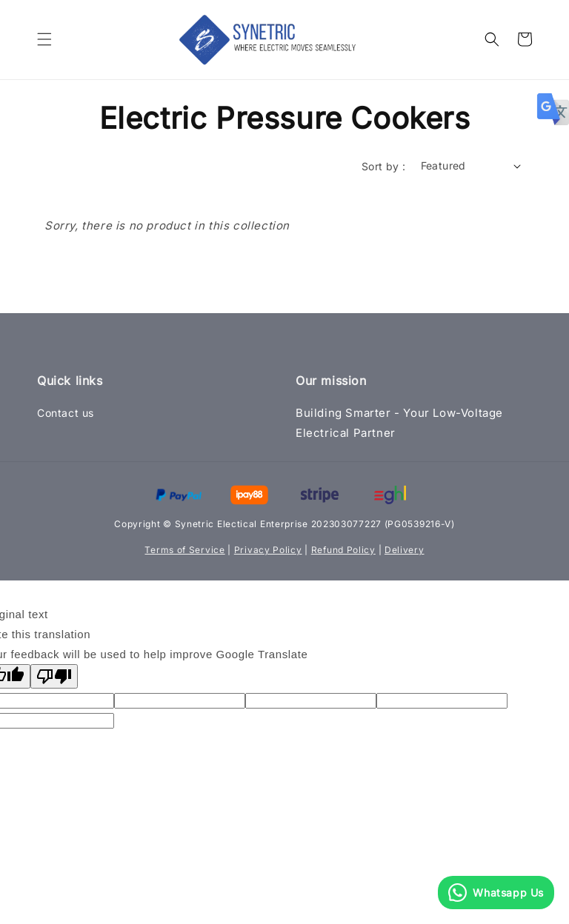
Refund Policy (343, 550)
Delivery (405, 550)
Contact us (66, 413)
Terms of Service (184, 550)
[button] (44, 39)
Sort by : (384, 166)
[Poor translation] (54, 676)
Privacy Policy (268, 550)
